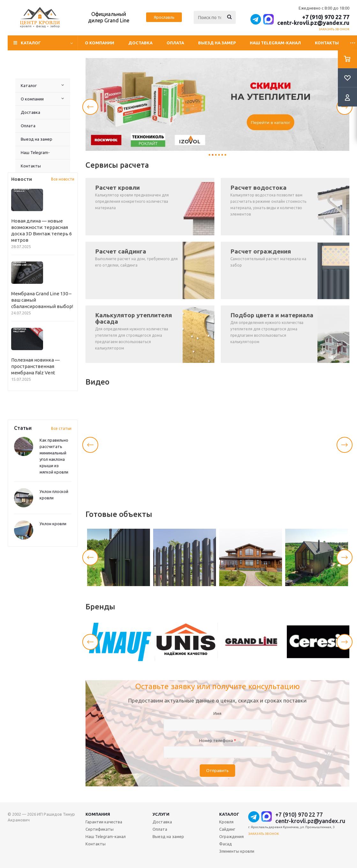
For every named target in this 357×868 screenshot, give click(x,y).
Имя (217, 713)
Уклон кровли (53, 524)
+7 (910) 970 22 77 (326, 17)
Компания (98, 814)
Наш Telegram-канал (275, 43)
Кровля (226, 822)
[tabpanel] (217, 104)
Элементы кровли (237, 851)
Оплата (175, 43)
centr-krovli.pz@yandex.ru (313, 23)
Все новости (63, 179)
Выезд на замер (217, 43)
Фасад (226, 844)
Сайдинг (227, 829)
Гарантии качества (104, 822)
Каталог (29, 85)
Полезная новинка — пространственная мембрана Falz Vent (35, 366)
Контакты (327, 43)
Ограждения (231, 836)
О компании (100, 43)
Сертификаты (100, 829)
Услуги (161, 814)
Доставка (140, 43)
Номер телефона (218, 740)
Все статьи (61, 428)
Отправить (217, 771)
